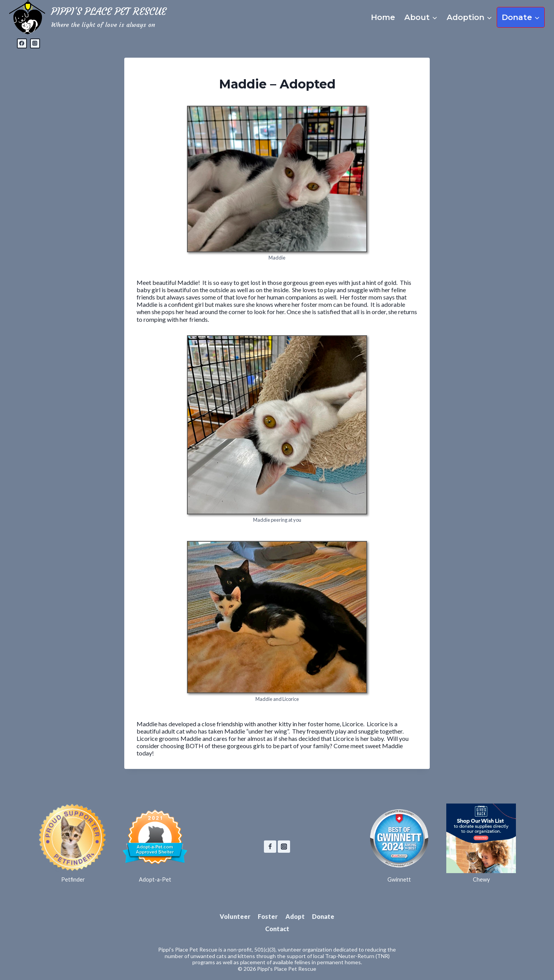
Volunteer (235, 916)
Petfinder (73, 879)
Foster (268, 916)
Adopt (295, 916)
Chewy (481, 879)
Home (383, 17)
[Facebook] (22, 43)
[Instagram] (35, 43)
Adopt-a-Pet (155, 879)
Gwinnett (399, 879)
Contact (277, 929)
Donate (323, 916)
